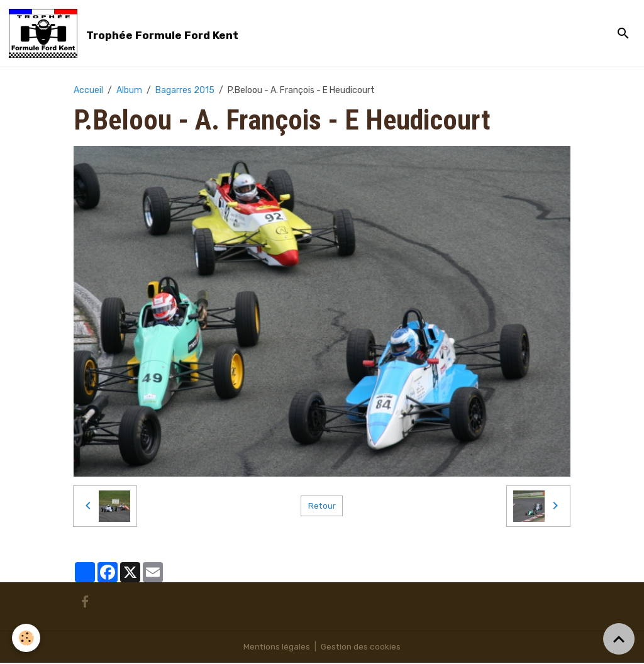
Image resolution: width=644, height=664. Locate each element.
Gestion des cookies (361, 648)
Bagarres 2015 (185, 91)
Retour (322, 507)
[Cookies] (27, 638)
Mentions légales (276, 648)
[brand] (127, 34)
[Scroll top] (619, 639)
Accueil (88, 91)
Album (129, 91)
